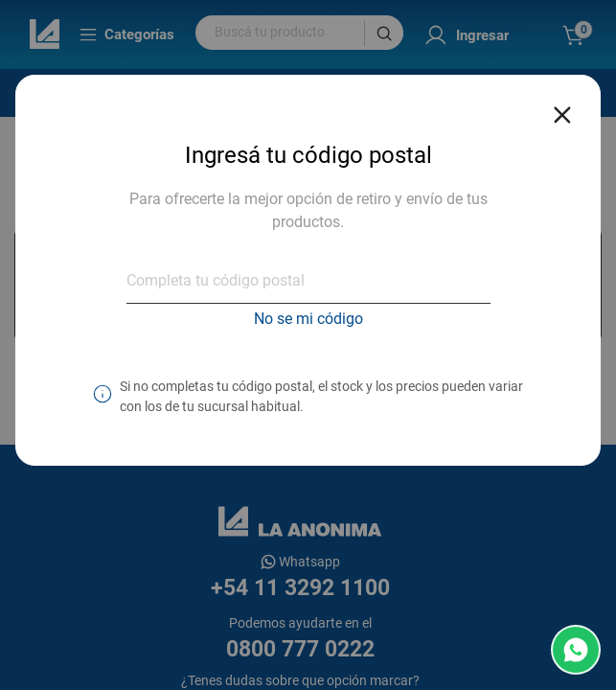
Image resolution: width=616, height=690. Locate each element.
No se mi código (308, 319)
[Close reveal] (562, 109)
